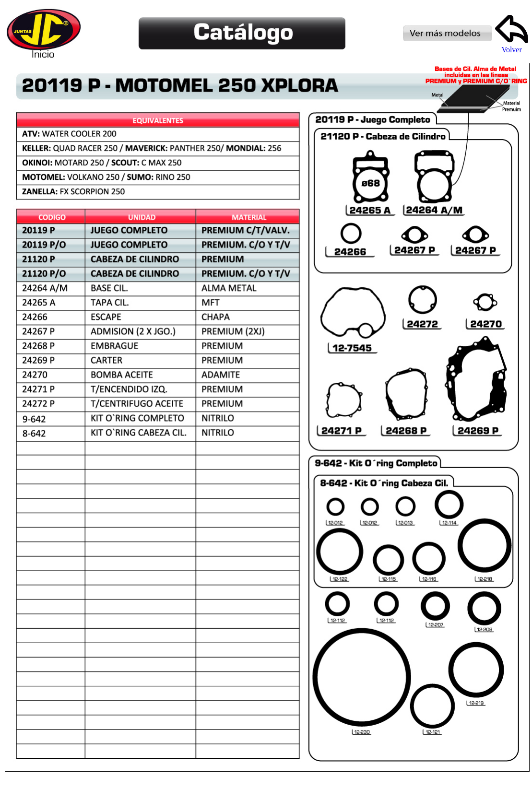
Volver (512, 46)
